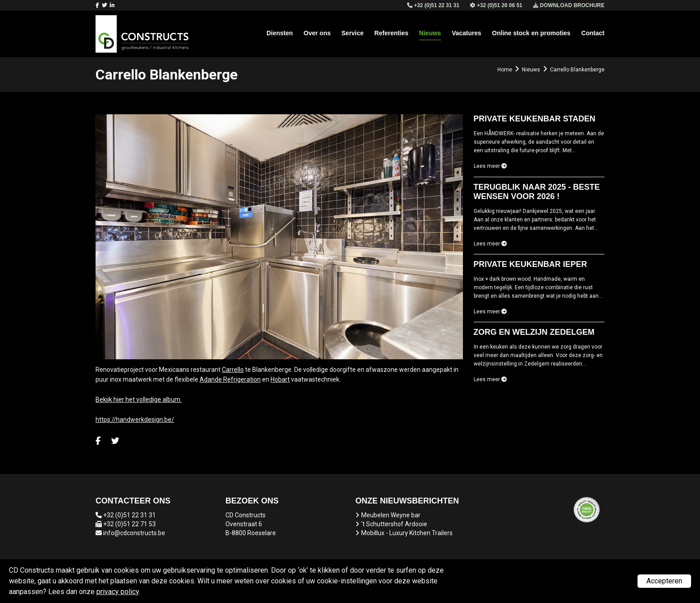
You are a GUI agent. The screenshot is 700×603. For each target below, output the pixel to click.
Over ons (317, 33)
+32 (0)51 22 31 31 (129, 515)
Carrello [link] (233, 370)
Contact (593, 33)
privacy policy (118, 592)
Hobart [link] (280, 379)
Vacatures (467, 33)
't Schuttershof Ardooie (394, 524)
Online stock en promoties (531, 33)
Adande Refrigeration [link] (230, 379)
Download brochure (569, 5)
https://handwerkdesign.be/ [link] (135, 420)
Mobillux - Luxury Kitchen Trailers (407, 533)
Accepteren (664, 581)
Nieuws (430, 33)
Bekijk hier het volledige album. (139, 399)
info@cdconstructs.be (134, 533)
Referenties (392, 33)
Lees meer (490, 166)
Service (353, 33)
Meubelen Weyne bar (391, 515)
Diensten (280, 33)
